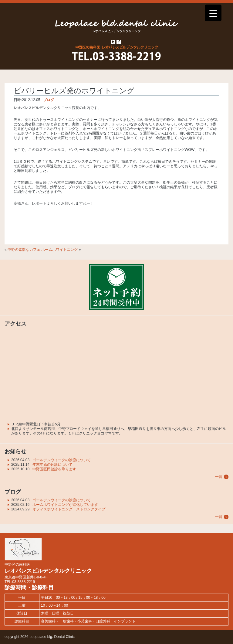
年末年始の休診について (52, 465)
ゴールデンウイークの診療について (62, 460)
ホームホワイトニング (59, 250)
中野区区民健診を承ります (54, 469)
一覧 (219, 477)
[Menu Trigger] (213, 13)
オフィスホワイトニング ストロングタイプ (69, 509)
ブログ (49, 100)
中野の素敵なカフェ (24, 250)
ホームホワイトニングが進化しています (65, 505)
